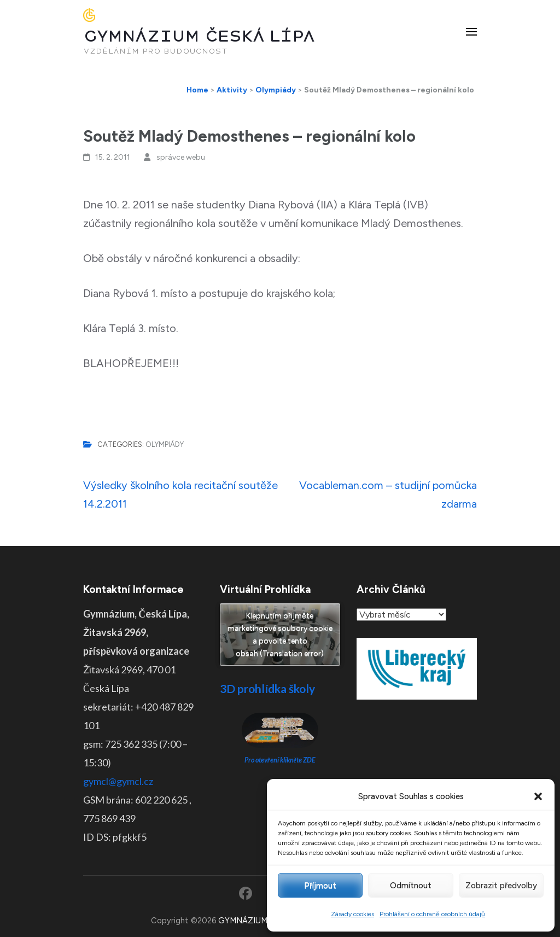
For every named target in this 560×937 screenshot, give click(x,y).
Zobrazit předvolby (501, 886)
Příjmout (320, 886)
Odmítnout (411, 886)
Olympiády (165, 444)
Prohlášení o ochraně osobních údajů (432, 914)
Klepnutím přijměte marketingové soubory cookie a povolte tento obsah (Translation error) (280, 635)
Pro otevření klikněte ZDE (280, 760)
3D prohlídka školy (267, 688)
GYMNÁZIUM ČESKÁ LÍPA (199, 36)
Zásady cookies (352, 914)
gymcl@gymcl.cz (118, 781)
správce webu (181, 157)
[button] (538, 796)
